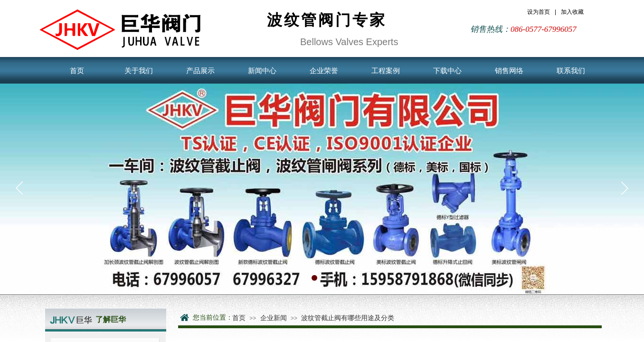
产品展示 (200, 71)
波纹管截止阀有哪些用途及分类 (348, 318)
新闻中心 (262, 71)
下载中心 (447, 71)
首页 (77, 71)
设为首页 (539, 12)
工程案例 (386, 71)
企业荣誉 (324, 71)
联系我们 (571, 71)
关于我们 (139, 71)
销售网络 (509, 71)
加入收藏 (572, 12)
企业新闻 (274, 318)
